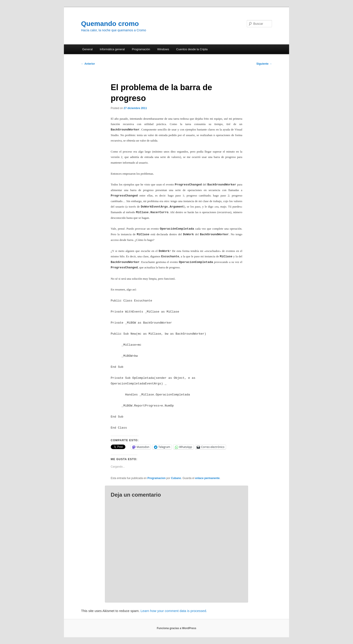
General (87, 49)
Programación (141, 49)
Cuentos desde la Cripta (192, 49)
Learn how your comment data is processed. (174, 611)
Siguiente (264, 64)
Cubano (176, 478)
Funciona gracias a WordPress (176, 628)
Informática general (112, 49)
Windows (163, 49)
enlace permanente (207, 478)
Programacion (157, 478)
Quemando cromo (110, 24)
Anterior (88, 64)
